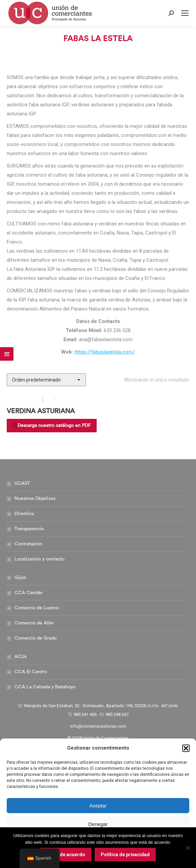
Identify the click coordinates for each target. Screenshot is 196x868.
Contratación (28, 544)
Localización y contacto (39, 559)
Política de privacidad (125, 855)
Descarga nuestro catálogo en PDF (52, 426)
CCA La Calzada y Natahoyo (45, 687)
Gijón (20, 578)
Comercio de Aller (34, 623)
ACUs (20, 657)
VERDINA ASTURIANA (41, 411)
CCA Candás (28, 593)
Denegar (98, 824)
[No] (188, 848)
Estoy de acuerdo (66, 855)
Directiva (24, 514)
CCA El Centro (31, 672)
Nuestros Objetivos (35, 499)
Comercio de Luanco (37, 608)
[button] (186, 748)
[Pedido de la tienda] (46, 380)
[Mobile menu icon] (185, 13)
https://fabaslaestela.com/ (105, 352)
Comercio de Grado (36, 638)
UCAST (22, 483)
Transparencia (29, 529)
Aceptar (98, 806)
